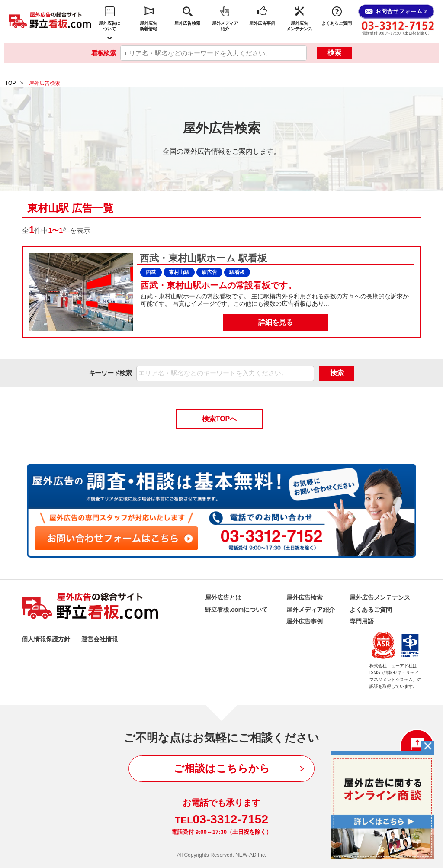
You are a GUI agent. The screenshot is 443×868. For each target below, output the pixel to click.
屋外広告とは (223, 597)
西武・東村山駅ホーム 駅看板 (202, 258)
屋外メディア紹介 (225, 26)
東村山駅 (179, 272)
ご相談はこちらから (222, 768)
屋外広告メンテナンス (299, 26)
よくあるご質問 (337, 23)
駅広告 (209, 272)
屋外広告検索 (187, 23)
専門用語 (362, 621)
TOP (10, 83)
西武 (151, 272)
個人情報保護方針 (46, 639)
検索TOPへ (220, 419)
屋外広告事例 (262, 23)
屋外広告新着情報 (148, 26)
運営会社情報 (100, 639)
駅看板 (237, 272)
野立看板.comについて (236, 610)
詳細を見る (276, 322)
